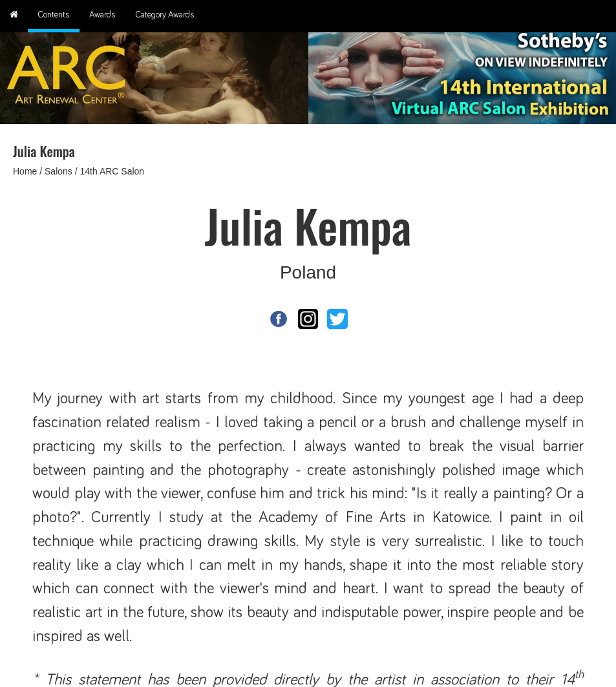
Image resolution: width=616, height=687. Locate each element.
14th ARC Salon (112, 171)
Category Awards (165, 15)
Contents (54, 15)
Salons (58, 171)
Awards (102, 15)
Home (25, 171)
